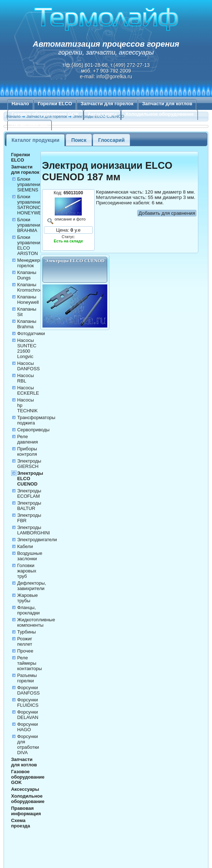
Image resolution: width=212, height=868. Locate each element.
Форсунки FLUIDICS (28, 702)
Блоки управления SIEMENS (30, 184)
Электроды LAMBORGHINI (34, 530)
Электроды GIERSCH (29, 464)
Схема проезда (30, 124)
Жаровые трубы (28, 598)
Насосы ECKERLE (28, 390)
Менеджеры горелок (30, 263)
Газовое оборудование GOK (45, 114)
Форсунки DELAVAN (28, 715)
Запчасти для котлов (167, 104)
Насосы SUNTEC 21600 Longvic (27, 348)
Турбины (27, 632)
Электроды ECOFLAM (29, 493)
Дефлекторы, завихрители (32, 586)
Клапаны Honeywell (28, 300)
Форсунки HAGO (28, 727)
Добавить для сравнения (167, 213)
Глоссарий (112, 140)
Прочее (25, 651)
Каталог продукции (35, 140)
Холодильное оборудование (159, 114)
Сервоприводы (33, 430)
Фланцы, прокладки (29, 610)
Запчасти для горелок (107, 104)
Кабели (25, 546)
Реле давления (28, 439)
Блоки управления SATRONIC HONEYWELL (32, 205)
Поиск (79, 140)
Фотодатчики (31, 333)
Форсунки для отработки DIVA (28, 744)
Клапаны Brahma (27, 324)
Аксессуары (102, 114)
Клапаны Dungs (27, 275)
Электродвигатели (37, 540)
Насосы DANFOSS (29, 366)
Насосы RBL (26, 378)
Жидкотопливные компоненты (36, 622)
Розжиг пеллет (25, 641)
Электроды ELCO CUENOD (30, 479)
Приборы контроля (27, 451)
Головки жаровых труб (27, 571)
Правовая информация (26, 811)
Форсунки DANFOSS (29, 690)
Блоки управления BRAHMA (30, 225)
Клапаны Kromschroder (32, 287)
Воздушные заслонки (30, 556)
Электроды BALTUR (29, 506)
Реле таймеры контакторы (30, 663)
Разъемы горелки (27, 678)
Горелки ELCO (55, 104)
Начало (20, 104)
